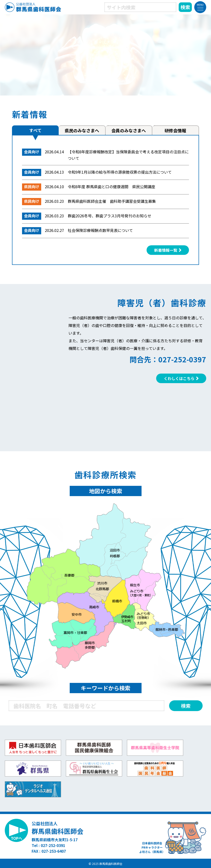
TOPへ (17, 838)
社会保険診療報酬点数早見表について (100, 230)
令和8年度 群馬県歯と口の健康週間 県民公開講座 (111, 187)
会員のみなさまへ (129, 130)
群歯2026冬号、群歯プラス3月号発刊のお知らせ (110, 216)
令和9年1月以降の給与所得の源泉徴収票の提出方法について (120, 172)
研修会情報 (175, 130)
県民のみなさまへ (82, 130)
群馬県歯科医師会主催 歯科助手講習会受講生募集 (112, 201)
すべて (35, 130)
